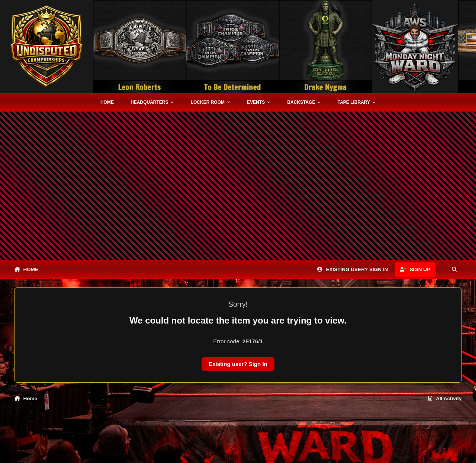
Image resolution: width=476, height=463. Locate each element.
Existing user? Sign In (238, 364)
